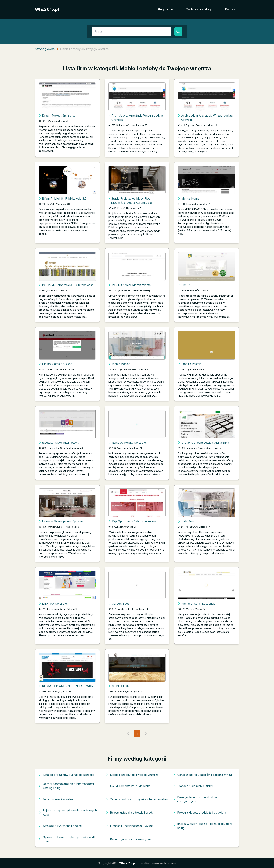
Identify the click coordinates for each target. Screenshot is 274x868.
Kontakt (231, 9)
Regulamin (165, 9)
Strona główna (45, 49)
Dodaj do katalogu (199, 9)
